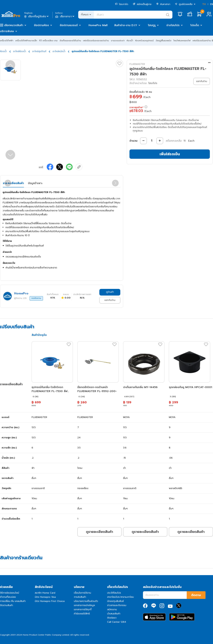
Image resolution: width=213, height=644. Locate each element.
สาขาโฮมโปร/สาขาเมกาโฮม (120, 597)
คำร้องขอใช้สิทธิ (82, 614)
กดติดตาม (36, 298)
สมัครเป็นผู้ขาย (142, 4)
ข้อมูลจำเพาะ (35, 183)
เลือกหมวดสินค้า (14, 25)
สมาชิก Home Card (45, 593)
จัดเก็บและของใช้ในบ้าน (70, 41)
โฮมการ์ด (122, 4)
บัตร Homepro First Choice (50, 601)
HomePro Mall (98, 25)
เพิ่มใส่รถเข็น (170, 154)
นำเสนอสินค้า (114, 614)
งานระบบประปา (118, 41)
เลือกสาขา (65, 16)
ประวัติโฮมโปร (114, 593)
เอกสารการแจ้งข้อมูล (84, 605)
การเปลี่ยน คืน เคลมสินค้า (13, 601)
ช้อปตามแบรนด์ (69, 25)
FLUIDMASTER (137, 64)
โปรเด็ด (195, 25)
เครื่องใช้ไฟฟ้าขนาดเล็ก (26, 41)
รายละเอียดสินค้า (13, 183)
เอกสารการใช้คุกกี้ (83, 609)
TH (204, 4)
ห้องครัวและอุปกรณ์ (144, 41)
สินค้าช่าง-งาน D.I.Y (126, 25)
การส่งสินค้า (80, 597)
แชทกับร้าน (110, 300)
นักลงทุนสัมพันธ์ (115, 601)
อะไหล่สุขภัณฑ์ (39, 51)
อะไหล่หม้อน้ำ (59, 51)
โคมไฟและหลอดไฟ (182, 41)
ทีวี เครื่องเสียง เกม (48, 41)
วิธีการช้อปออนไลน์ (9, 593)
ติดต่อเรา (112, 618)
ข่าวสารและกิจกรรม (117, 605)
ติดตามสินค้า (6, 605)
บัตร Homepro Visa (45, 597)
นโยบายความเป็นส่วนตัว (86, 601)
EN (212, 4)
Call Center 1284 (117, 622)
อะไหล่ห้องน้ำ (20, 51)
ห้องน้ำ (130, 41)
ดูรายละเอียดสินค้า (99, 532)
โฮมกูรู (152, 25)
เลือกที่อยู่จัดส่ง (37, 16)
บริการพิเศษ (7, 31)
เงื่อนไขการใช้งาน (82, 593)
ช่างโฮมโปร (173, 25)
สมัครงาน (112, 609)
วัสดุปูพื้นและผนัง (163, 41)
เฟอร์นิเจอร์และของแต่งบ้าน (96, 41)
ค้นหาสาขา (163, 4)
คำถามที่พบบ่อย (8, 597)
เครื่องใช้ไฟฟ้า (7, 41)
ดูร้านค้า (110, 292)
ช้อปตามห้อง (41, 25)
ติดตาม (196, 595)
